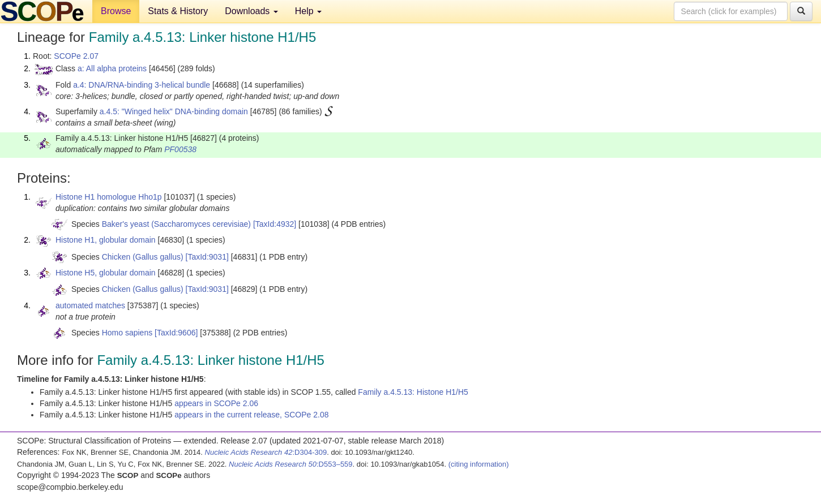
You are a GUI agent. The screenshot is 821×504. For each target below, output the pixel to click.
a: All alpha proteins (112, 68)
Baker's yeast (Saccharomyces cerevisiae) (176, 224)
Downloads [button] (251, 11)
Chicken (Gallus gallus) (143, 257)
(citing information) (479, 464)
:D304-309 (266, 452)
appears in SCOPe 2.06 (216, 403)
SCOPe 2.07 (76, 56)
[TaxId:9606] (176, 333)
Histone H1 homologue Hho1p (109, 197)
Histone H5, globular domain (106, 273)
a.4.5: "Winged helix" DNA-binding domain (174, 111)
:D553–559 (291, 464)
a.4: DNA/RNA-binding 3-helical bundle (142, 85)
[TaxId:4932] (275, 224)
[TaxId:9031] (207, 257)
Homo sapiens (127, 333)
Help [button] (308, 11)
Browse (116, 11)
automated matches (90, 305)
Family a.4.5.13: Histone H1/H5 (413, 392)
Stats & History (178, 11)
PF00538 (180, 149)
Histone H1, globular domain (106, 240)
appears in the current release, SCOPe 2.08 (251, 415)
